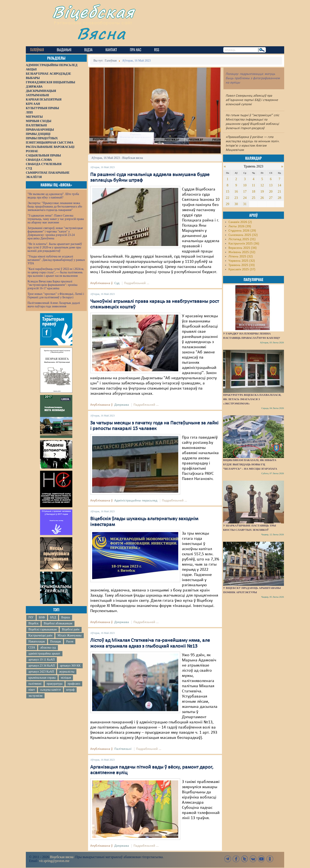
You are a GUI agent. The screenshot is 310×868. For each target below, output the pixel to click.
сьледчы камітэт (50, 690)
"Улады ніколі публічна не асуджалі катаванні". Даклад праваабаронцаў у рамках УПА (56, 260)
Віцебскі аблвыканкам (58, 623)
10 (245, 185)
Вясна (101, 33)
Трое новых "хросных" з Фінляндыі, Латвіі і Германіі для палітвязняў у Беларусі (56, 296)
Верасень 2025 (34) (243, 248)
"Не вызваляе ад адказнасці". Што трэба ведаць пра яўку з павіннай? (53, 196)
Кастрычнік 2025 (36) (244, 244)
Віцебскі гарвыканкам (43, 629)
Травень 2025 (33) (242, 265)
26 (262, 198)
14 (279, 185)
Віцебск (33, 623)
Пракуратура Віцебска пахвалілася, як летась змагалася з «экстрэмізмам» (252, 399)
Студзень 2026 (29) (242, 231)
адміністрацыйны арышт (44, 654)
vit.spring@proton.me (54, 861)
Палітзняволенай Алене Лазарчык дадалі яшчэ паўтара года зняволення (54, 305)
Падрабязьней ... (137, 283)
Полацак (56, 641)
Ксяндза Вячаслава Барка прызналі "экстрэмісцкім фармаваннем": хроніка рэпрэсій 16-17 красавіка (52, 285)
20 (271, 191)
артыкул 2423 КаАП (41, 672)
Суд (117, 283)
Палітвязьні (123, 749)
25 (253, 198)
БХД (53, 617)
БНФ (42, 617)
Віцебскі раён (71, 629)
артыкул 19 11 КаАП (42, 660)
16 (236, 191)
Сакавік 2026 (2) (240, 222)
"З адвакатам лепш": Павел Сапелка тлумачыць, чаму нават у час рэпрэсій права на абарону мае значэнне (56, 219)
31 (245, 204)
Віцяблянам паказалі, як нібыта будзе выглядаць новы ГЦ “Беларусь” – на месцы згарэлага (250, 464)
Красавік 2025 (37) (242, 269)
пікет (32, 690)
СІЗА (32, 648)
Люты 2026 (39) (240, 226)
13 (271, 185)
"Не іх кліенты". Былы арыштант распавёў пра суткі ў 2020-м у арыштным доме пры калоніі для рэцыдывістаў (55, 247)
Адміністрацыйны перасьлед (136, 501)
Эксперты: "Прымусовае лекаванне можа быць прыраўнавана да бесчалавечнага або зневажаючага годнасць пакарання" (55, 207)
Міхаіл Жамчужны (69, 635)
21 (279, 191)
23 (236, 198)
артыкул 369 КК (70, 666)
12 (262, 185)
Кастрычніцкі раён (40, 635)
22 (228, 198)
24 (245, 198)
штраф (70, 690)
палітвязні (35, 684)
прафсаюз (74, 684)
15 (228, 191)
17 (245, 191)
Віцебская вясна (62, 857)
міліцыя (66, 678)
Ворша (65, 617)
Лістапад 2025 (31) (242, 239)
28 (279, 198)
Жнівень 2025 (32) (242, 252)
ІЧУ (31, 617)
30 (236, 204)
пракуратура (55, 684)
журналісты (67, 672)
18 (253, 191)
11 (253, 185)
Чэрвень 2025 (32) (242, 261)
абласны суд (48, 648)
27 (271, 198)
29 (228, 204)
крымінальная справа (42, 678)
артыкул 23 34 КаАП (42, 666)
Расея (70, 641)
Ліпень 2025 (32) (241, 257)
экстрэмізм (35, 696)
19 (262, 191)
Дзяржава (122, 405)
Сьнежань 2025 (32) (243, 235)
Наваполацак (37, 641)
